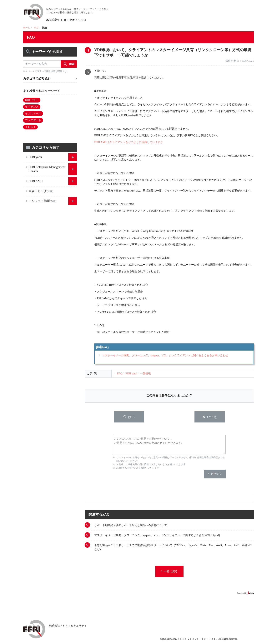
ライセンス (32, 107)
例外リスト (32, 100)
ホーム (27, 28)
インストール (33, 114)
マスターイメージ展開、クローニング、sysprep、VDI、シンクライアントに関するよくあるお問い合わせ (165, 355)
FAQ (36, 28)
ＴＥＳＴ (30, 127)
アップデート (33, 120)
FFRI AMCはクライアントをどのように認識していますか (129, 142)
